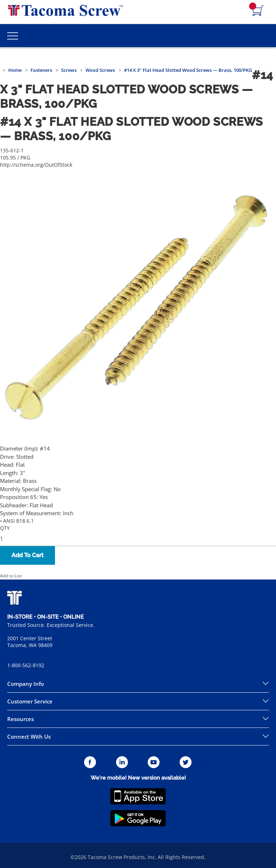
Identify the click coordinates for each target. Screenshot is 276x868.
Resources (20, 719)
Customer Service (30, 701)
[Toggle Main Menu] (13, 36)
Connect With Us (29, 737)
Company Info (26, 684)
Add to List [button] (11, 576)
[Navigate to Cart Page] (258, 11)
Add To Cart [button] (27, 555)
